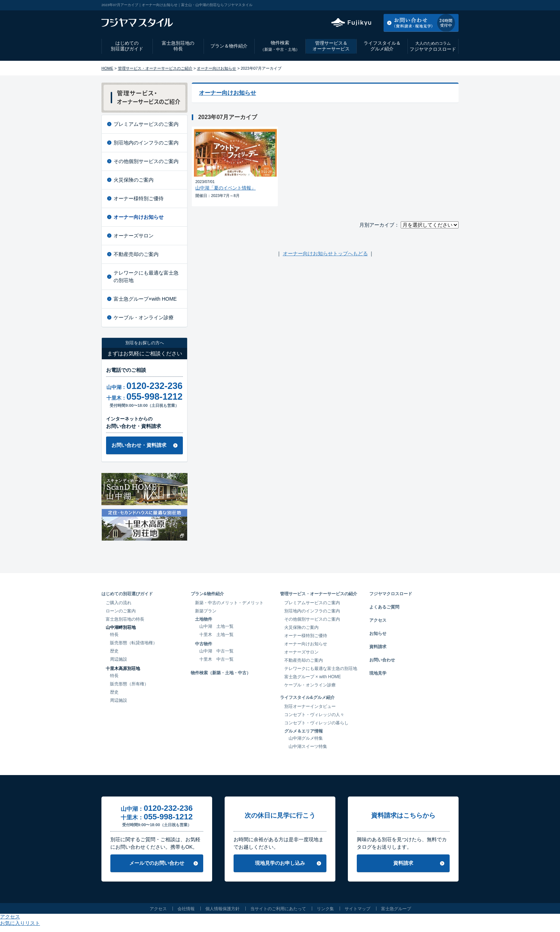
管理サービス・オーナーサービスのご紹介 (155, 68)
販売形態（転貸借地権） (134, 643)
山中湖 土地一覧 (216, 626)
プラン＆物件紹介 (229, 46)
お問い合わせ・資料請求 (139, 445)
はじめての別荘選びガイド (127, 46)
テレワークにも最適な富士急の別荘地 (146, 277)
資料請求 (378, 647)
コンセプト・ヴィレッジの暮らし (316, 723)
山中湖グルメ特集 (306, 738)
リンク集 (325, 909)
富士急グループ (396, 909)
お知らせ (378, 633)
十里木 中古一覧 (216, 659)
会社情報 (186, 909)
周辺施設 (119, 659)
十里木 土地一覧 (216, 635)
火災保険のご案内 (134, 180)
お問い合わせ (382, 660)
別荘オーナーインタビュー (310, 706)
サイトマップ (357, 909)
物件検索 (280, 46)
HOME (107, 68)
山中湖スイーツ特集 (308, 746)
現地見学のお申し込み (280, 863)
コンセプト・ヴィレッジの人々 (314, 715)
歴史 (114, 651)
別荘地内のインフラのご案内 (146, 143)
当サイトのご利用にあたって (278, 909)
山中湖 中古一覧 (216, 651)
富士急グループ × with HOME (313, 677)
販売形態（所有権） (129, 684)
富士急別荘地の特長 (178, 46)
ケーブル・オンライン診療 (144, 317)
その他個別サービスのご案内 (146, 161)
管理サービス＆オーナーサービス (331, 46)
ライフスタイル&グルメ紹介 (307, 697)
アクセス (401, 5)
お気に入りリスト (439, 5)
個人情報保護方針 (222, 909)
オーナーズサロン (134, 236)
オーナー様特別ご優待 (139, 198)
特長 (114, 635)
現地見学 (378, 673)
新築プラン (206, 611)
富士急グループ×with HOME (145, 299)
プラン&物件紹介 (207, 594)
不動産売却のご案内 (136, 254)
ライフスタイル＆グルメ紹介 (382, 46)
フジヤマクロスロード (433, 46)
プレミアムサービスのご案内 (146, 124)
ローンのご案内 (121, 611)
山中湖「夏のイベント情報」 (226, 188)
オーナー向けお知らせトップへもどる (325, 253)
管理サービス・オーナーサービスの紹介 (319, 594)
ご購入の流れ (119, 603)
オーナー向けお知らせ (216, 68)
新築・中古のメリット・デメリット (229, 603)
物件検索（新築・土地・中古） (221, 673)
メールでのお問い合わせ (157, 863)
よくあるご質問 (384, 607)
